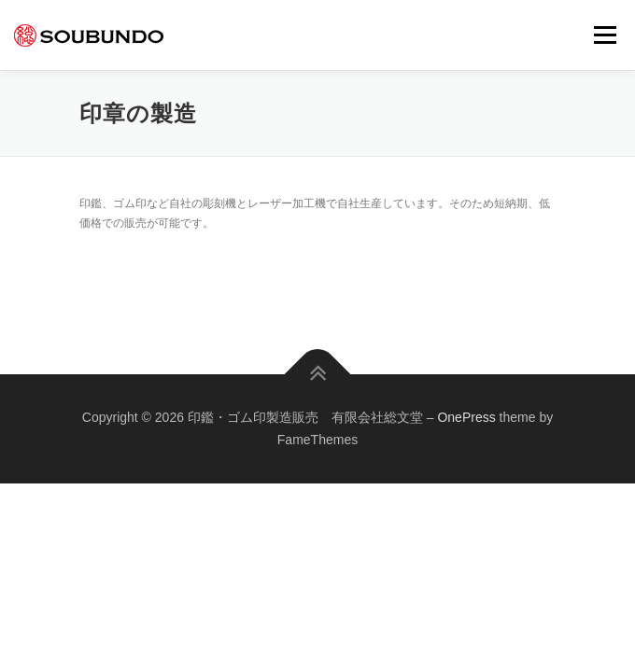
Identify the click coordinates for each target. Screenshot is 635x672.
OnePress (466, 417)
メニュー (605, 35)
